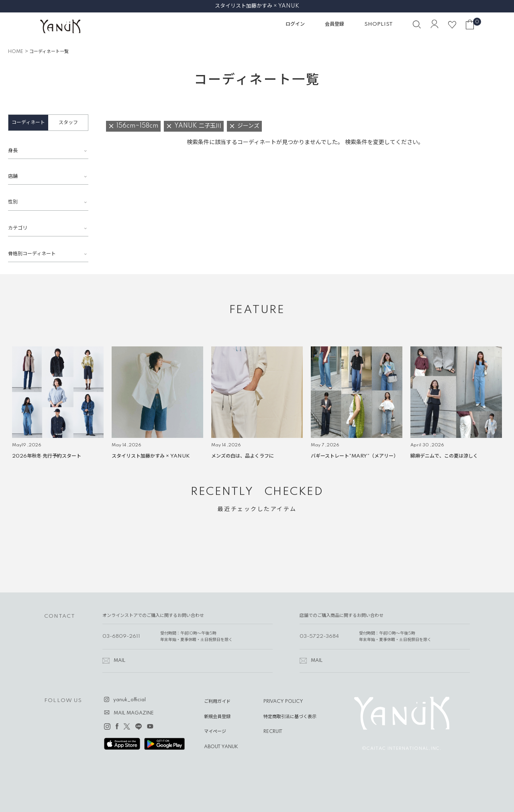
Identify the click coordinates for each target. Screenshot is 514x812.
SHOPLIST (378, 24)
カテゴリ (18, 228)
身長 (13, 151)
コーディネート (28, 123)
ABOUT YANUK (221, 747)
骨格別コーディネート (32, 254)
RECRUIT (273, 732)
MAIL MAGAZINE (134, 713)
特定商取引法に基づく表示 (290, 717)
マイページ (215, 732)
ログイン (295, 24)
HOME (16, 52)
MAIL (119, 661)
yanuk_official (130, 700)
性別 (13, 202)
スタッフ (68, 123)
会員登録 (335, 24)
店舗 (13, 176)
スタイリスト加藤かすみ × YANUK (257, 6)
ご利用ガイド (217, 702)
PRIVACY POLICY (283, 702)
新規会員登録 (217, 717)
